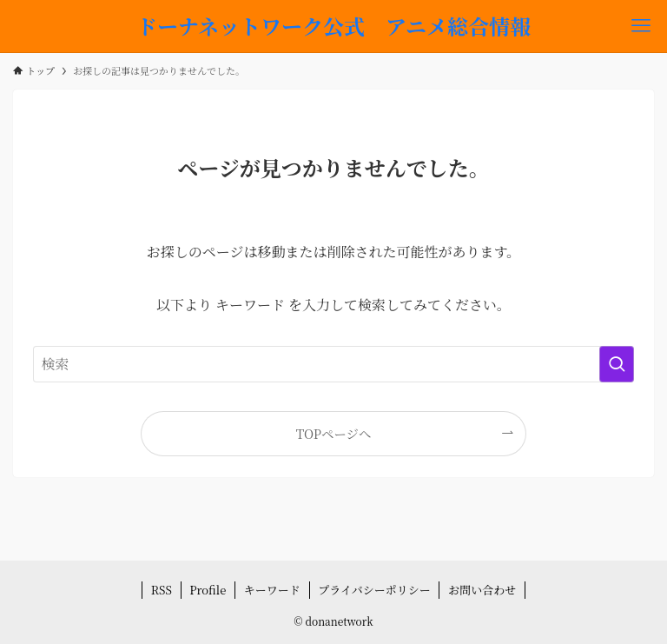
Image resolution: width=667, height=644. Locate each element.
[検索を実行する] (617, 364)
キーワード (272, 590)
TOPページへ (334, 433)
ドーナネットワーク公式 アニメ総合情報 (333, 26)
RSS (162, 590)
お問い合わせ (482, 590)
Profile (208, 590)
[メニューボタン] (641, 26)
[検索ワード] (333, 364)
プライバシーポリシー (374, 590)
